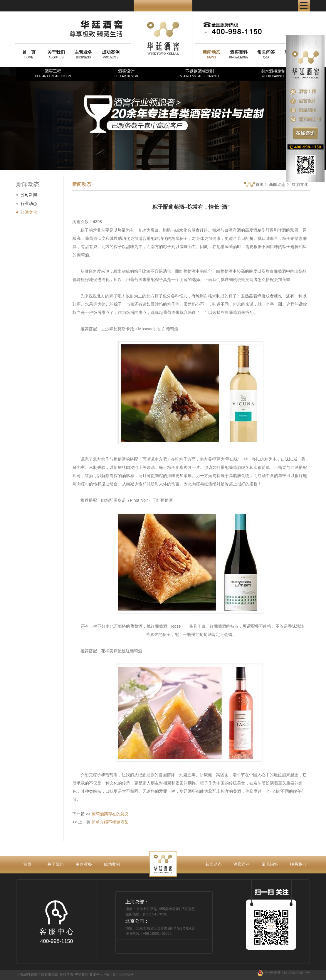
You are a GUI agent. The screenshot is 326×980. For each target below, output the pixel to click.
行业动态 (29, 203)
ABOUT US (56, 54)
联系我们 (298, 864)
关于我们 (56, 864)
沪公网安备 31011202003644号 (284, 973)
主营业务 (84, 864)
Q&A (266, 54)
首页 (254, 185)
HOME (29, 54)
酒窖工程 (53, 73)
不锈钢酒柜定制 (200, 73)
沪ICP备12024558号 (119, 975)
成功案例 (112, 864)
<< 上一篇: (100, 822)
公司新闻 (29, 195)
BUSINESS (83, 54)
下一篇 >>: (100, 814)
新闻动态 (277, 184)
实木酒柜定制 (273, 73)
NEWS (211, 54)
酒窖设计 (126, 73)
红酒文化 (29, 212)
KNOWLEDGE (239, 54)
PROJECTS (111, 54)
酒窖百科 (242, 864)
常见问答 (270, 864)
